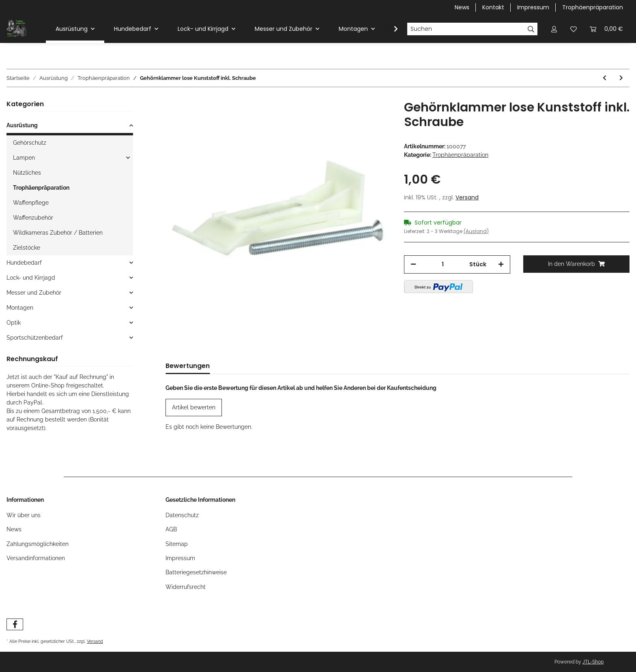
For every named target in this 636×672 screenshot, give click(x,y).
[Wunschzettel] (574, 29)
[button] (554, 29)
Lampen (24, 158)
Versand (467, 197)
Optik (14, 323)
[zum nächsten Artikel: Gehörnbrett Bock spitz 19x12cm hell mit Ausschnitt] (621, 78)
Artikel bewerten (194, 407)
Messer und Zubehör (34, 293)
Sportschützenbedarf (35, 338)
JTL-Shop (593, 662)
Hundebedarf (24, 263)
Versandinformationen (36, 558)
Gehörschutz (30, 143)
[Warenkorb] (606, 29)
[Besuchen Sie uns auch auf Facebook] (15, 624)
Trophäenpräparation (593, 7)
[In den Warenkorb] (576, 264)
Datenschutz (182, 515)
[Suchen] (466, 29)
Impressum (533, 7)
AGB (171, 529)
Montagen (20, 308)
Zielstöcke (27, 248)
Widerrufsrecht (186, 587)
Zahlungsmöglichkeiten (38, 544)
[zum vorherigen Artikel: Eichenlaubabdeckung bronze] (605, 78)
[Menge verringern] (413, 264)
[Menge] (443, 264)
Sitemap (177, 544)
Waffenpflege (31, 203)
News (462, 7)
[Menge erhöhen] (501, 264)
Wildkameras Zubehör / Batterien (58, 233)
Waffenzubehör (33, 218)
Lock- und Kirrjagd (31, 278)
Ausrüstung (22, 125)
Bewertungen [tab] (188, 366)
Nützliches (27, 173)
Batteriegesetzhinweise (196, 572)
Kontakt (493, 7)
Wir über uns (24, 515)
